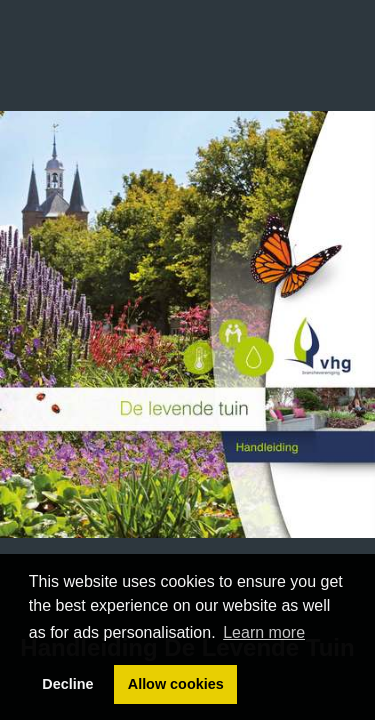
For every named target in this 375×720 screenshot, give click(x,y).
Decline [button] (67, 684)
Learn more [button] (264, 632)
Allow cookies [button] (176, 684)
